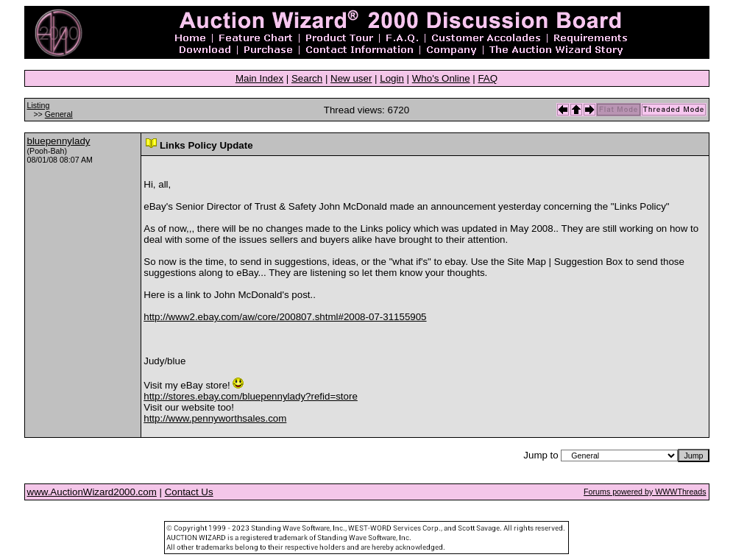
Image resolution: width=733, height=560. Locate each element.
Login (392, 78)
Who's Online (441, 78)
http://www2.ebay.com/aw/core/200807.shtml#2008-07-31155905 (285, 317)
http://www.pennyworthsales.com (215, 418)
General (59, 114)
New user (351, 78)
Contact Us (189, 492)
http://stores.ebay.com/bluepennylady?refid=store (251, 396)
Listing (39, 105)
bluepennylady (59, 141)
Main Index (259, 78)
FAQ (488, 78)
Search (307, 78)
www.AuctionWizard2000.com (92, 492)
